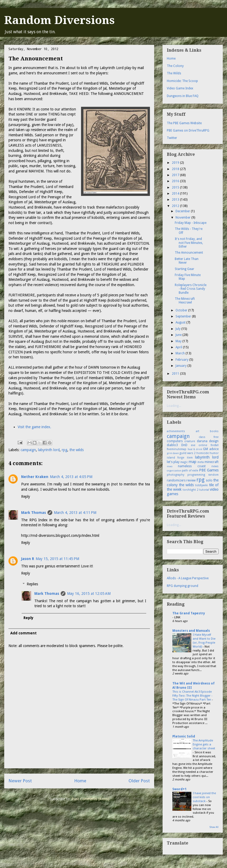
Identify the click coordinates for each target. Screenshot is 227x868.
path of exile (190, 471)
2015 (176, 187)
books (214, 431)
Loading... (174, 406)
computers (175, 441)
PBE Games (209, 470)
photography (176, 475)
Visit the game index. (34, 427)
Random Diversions (60, 20)
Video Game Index (180, 88)
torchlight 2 (190, 490)
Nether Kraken (35, 477)
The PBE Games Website (184, 123)
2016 (176, 181)
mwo (170, 466)
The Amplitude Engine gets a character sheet (204, 744)
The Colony (175, 66)
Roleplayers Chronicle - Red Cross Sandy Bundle (191, 289)
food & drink (195, 449)
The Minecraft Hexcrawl (185, 301)
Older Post (139, 781)
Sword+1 (179, 789)
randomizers (176, 480)
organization (174, 471)
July (178, 329)
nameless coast (192, 466)
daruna (202, 441)
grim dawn (173, 453)
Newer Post (20, 781)
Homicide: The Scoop (182, 81)
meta (201, 462)
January (181, 366)
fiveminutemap (177, 449)
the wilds (77, 450)
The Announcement (189, 253)
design (214, 441)
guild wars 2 (188, 453)
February (182, 360)
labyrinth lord (49, 450)
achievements (176, 431)
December (183, 211)
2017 (176, 175)
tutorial (204, 490)
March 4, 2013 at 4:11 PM (75, 513)
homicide (203, 453)
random (213, 475)
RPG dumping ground (183, 586)
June (179, 335)
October (182, 310)
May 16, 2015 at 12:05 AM (89, 594)
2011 (176, 374)
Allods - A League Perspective (188, 578)
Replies (32, 584)
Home (80, 781)
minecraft (212, 462)
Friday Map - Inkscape (191, 223)
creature (190, 441)
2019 (176, 163)
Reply (26, 496)
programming (196, 475)
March (181, 353)
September (184, 316)
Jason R (28, 559)
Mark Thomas (34, 513)
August (181, 322)
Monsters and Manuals (191, 631)
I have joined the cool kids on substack (204, 797)
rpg (65, 450)
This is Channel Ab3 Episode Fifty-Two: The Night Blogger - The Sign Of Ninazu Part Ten (192, 696)
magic (184, 462)
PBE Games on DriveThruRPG (188, 131)
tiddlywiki (202, 485)
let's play (173, 462)
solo (209, 480)
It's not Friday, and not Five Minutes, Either (189, 243)
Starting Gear (185, 269)
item (190, 458)
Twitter (172, 138)
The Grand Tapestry (189, 613)
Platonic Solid (184, 736)
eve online (199, 445)
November (183, 218)
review (191, 480)
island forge (176, 458)
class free (209, 437)
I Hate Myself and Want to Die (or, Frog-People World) (204, 640)
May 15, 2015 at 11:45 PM (57, 559)
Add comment (23, 633)
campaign (28, 450)
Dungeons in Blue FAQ (183, 96)
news (215, 466)
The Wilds (174, 73)
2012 (176, 206)
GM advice (211, 449)
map (193, 462)
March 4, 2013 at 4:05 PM (71, 477)
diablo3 (172, 445)
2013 (176, 200)
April (179, 347)
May (179, 341)
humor (214, 453)
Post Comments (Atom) (90, 799)
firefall (215, 445)
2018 (176, 169)
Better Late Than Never (187, 261)
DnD (184, 445)
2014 (176, 194)
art (198, 431)
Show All (214, 827)
